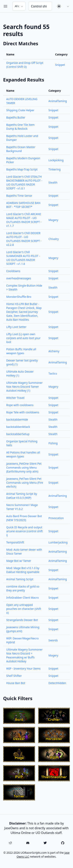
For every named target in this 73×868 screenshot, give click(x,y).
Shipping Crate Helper (20, 110)
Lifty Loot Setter (16, 327)
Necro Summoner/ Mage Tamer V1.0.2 (22, 507)
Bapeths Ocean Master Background (21, 149)
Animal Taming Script (20, 579)
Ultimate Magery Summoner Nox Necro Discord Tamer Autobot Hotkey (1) (24, 387)
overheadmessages (19, 278)
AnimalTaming (58, 101)
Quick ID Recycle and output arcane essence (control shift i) (24, 531)
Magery (53, 220)
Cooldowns (13, 271)
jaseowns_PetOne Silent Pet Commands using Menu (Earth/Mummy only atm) (24, 467)
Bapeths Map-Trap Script (22, 169)
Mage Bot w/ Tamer (19, 561)
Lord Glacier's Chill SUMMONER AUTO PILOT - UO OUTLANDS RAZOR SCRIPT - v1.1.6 (23, 258)
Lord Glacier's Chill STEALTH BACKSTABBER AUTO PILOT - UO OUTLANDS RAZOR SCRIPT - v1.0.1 (24, 182)
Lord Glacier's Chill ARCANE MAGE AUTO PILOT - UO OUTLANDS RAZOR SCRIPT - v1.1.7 (24, 220)
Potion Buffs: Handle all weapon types (21, 351)
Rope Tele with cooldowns (23, 412)
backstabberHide (17, 420)
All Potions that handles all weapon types (23, 454)
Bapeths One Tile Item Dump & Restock (20, 127)
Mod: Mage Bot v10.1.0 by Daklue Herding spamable (23, 570)
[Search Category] (19, 6)
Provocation (56, 518)
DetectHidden (57, 683)
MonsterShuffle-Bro (19, 297)
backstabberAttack (18, 427)
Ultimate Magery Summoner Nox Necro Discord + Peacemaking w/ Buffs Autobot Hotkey (24, 655)
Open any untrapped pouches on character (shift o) (24, 609)
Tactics (53, 373)
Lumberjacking (58, 542)
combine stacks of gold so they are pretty (23, 588)
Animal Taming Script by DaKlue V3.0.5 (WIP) (22, 496)
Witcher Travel (15, 398)
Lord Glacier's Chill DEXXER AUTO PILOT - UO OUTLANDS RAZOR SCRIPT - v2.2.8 (24, 239)
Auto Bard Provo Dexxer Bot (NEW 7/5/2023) (24, 518)
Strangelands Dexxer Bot (22, 620)
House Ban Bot (16, 683)
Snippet (60, 65)
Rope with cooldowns (20, 405)
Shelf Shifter (14, 676)
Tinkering (55, 169)
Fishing (53, 443)
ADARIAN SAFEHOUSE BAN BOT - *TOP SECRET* (23, 205)
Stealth (53, 182)
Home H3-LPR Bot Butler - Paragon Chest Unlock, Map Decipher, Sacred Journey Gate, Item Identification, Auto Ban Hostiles (24, 312)
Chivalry (54, 239)
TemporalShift (15, 542)
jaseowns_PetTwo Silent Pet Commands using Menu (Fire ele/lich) (25, 483)
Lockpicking (56, 160)
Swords (53, 640)
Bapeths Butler (16, 117)
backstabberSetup (18, 434)
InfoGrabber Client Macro (22, 598)
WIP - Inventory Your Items (23, 668)
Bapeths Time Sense (19, 196)
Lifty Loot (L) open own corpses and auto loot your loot (23, 338)
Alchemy (54, 351)
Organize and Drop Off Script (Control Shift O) (25, 65)
